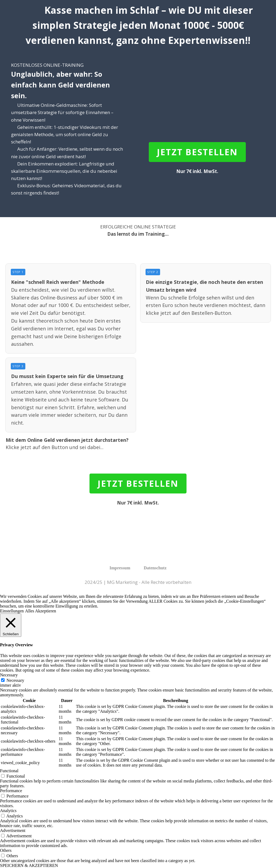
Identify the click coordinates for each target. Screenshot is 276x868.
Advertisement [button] (13, 830)
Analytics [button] (8, 811)
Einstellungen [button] (12, 611)
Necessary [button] (9, 675)
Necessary (15, 680)
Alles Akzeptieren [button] (41, 611)
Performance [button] (11, 791)
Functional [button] (9, 771)
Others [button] (6, 850)
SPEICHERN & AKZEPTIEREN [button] (29, 865)
